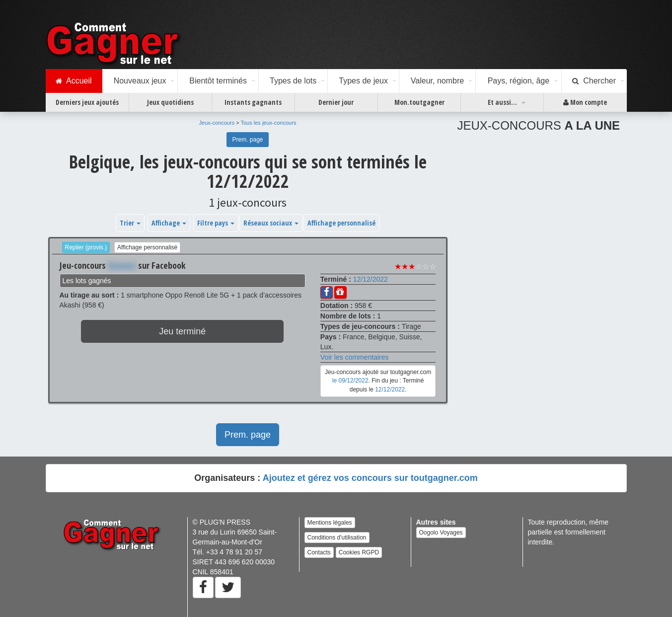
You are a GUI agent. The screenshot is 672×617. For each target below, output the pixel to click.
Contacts (319, 552)
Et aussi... (502, 102)
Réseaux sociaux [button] (271, 223)
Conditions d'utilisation (337, 538)
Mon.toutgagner (419, 102)
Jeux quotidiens (170, 102)
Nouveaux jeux (140, 81)
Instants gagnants (253, 102)
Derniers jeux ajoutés (87, 102)
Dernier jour (336, 102)
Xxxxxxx (122, 265)
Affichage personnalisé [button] (341, 223)
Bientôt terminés (218, 81)
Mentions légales (330, 523)
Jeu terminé (182, 331)
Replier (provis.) (86, 247)
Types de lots (293, 81)
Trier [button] (130, 223)
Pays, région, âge (519, 81)
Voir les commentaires (355, 357)
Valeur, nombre (437, 81)
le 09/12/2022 (350, 381)
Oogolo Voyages (441, 533)
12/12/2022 (371, 279)
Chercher (594, 81)
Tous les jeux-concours (269, 123)
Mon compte (585, 102)
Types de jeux (363, 81)
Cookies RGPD (359, 552)
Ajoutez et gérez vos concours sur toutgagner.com (370, 478)
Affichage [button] (169, 223)
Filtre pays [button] (216, 223)
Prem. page (247, 140)
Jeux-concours (217, 123)
